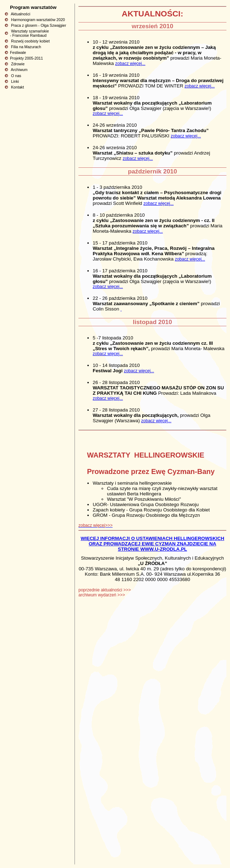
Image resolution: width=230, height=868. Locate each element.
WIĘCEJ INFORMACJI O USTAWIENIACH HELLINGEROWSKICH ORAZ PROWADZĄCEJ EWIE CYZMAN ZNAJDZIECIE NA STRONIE (152, 544)
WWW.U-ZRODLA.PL (163, 549)
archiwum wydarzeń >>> (102, 595)
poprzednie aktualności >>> (105, 590)
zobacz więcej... (130, 64)
